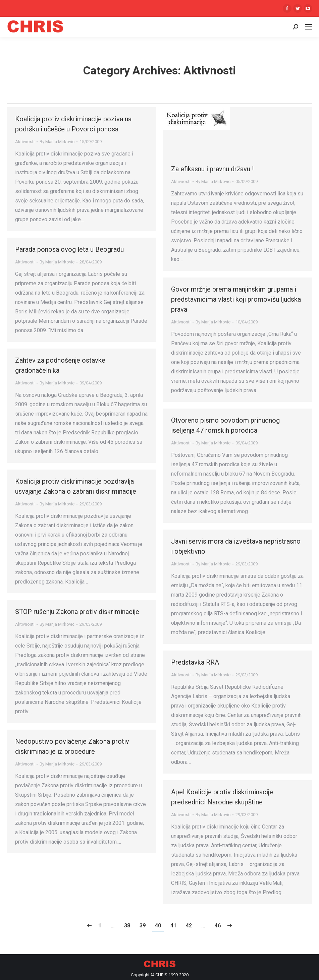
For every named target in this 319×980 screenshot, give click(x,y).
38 (127, 926)
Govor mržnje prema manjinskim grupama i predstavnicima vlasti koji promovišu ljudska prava (236, 299)
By (57, 142)
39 (143, 926)
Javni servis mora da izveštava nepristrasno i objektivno (236, 546)
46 (218, 926)
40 (158, 926)
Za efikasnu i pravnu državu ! (212, 169)
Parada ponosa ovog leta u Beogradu (69, 249)
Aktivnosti (25, 142)
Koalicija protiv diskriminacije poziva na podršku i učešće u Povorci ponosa (73, 124)
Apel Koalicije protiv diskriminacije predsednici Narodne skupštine (222, 797)
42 (189, 926)
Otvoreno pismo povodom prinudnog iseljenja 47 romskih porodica (225, 425)
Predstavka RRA (195, 662)
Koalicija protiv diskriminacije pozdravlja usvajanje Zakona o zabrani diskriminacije (76, 486)
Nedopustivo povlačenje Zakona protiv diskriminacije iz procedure (72, 746)
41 (173, 926)
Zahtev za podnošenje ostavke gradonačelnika (60, 365)
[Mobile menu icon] (309, 27)
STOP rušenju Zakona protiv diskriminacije (77, 612)
